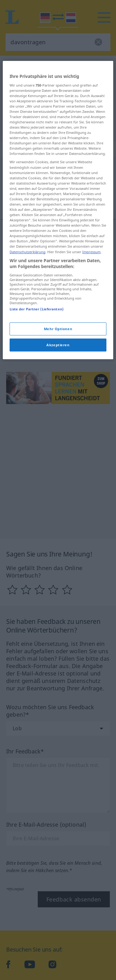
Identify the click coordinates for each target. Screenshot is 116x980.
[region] (58, 268)
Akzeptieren (58, 402)
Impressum (91, 309)
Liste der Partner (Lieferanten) (37, 366)
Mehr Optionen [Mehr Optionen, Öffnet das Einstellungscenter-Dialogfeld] (58, 386)
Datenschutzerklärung (28, 309)
